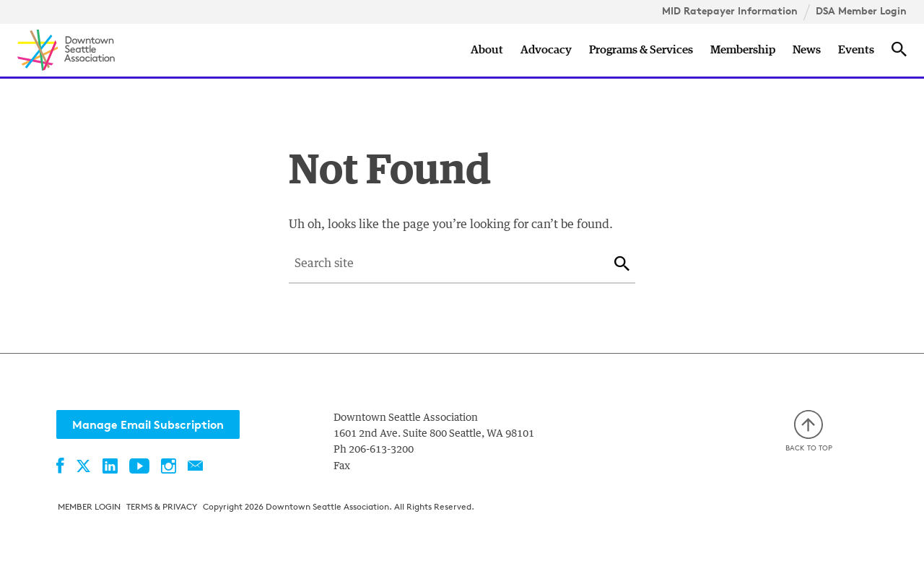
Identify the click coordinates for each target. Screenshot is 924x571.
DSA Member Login (861, 11)
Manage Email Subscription (148, 424)
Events (856, 50)
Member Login (89, 506)
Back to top (809, 431)
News (807, 50)
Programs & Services (641, 50)
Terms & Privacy (162, 506)
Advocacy (546, 50)
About (487, 50)
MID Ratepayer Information (730, 11)
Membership (743, 50)
